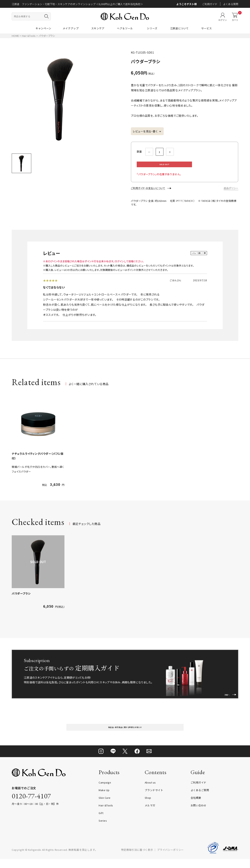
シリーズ (152, 28)
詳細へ (227, 696)
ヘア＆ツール (125, 28)
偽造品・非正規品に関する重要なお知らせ (125, 734)
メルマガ (150, 814)
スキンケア (98, 28)
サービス (207, 28)
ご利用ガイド (210, 4)
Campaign (105, 791)
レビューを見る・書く (145, 131)
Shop (148, 807)
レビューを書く (193, 257)
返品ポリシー (231, 192)
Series (103, 830)
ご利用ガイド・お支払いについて (148, 192)
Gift (101, 822)
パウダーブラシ (21, 598)
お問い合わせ (199, 814)
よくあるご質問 (200, 799)
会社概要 (196, 807)
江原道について (179, 28)
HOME (15, 36)
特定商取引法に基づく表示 (137, 859)
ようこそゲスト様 (187, 4)
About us (150, 791)
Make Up (104, 799)
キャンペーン (43, 28)
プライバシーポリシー (170, 859)
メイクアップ (71, 28)
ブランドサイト (154, 799)
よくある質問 (231, 4)
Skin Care (105, 807)
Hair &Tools (29, 36)
